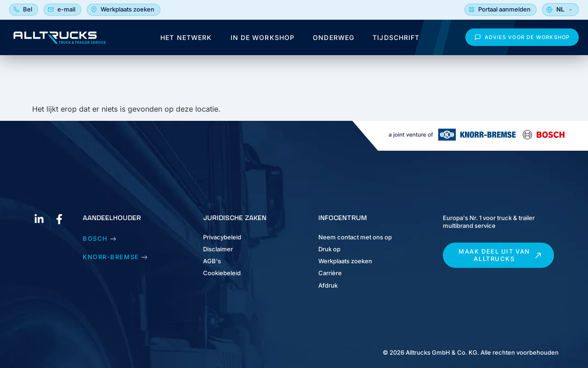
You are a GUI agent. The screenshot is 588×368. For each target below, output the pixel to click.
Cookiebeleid (222, 273)
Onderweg (334, 37)
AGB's (212, 261)
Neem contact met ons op (355, 237)
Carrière (330, 273)
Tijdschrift (396, 37)
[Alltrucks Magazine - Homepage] (60, 37)
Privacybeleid (222, 237)
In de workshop (263, 37)
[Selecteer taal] (560, 10)
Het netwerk (186, 37)
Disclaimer (218, 249)
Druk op (329, 249)
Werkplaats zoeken (345, 261)
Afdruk (328, 285)
